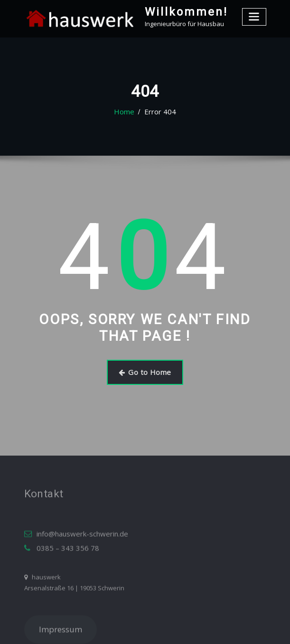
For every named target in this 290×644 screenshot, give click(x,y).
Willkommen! (180, 11)
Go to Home (145, 371)
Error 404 (159, 112)
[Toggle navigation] (255, 15)
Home (127, 112)
